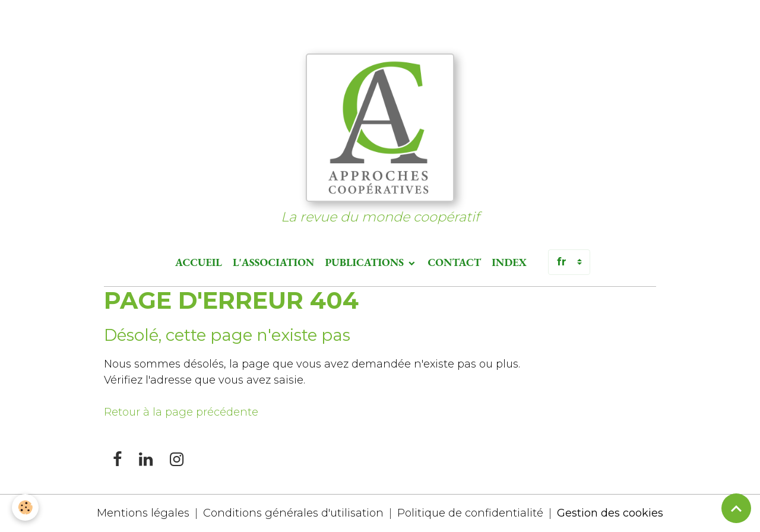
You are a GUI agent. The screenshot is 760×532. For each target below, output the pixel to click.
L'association (273, 262)
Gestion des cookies (610, 513)
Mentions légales (143, 513)
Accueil (199, 262)
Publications (365, 262)
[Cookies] (25, 507)
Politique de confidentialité (470, 513)
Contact (454, 262)
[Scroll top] (736, 508)
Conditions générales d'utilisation (293, 513)
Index (509, 262)
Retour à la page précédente (181, 412)
